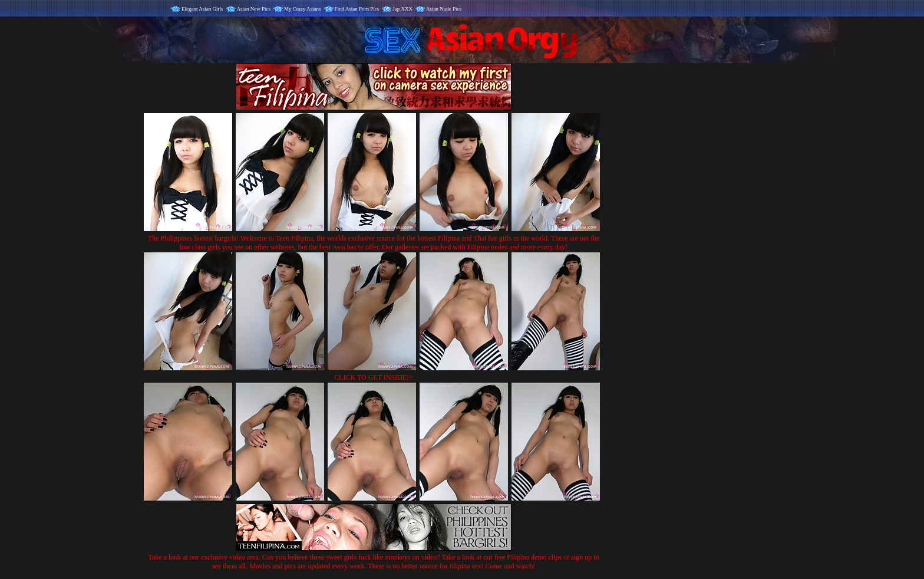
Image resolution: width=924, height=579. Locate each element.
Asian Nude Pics (444, 9)
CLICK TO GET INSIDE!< (374, 377)
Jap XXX (402, 9)
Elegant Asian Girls (202, 9)
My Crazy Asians (303, 9)
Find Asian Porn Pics (357, 9)
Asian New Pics (254, 9)
